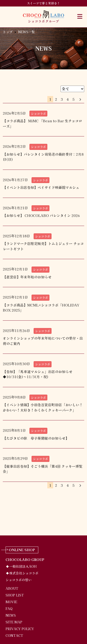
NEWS (11, 615)
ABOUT (12, 588)
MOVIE (11, 602)
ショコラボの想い (19, 580)
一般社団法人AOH (23, 566)
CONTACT (14, 635)
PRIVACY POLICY (20, 629)
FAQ (9, 609)
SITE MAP (14, 622)
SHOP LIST (15, 595)
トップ (8, 32)
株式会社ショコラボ (24, 573)
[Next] (80, 99)
